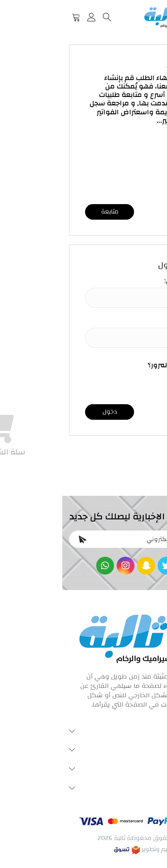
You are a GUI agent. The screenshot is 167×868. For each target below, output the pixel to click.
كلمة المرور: (128, 321)
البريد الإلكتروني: (123, 281)
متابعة (47, 212)
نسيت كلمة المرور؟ (115, 365)
